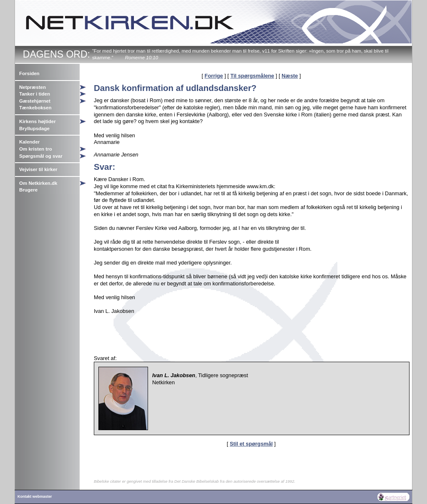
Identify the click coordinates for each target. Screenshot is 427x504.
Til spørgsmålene (252, 76)
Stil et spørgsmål (251, 444)
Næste (290, 76)
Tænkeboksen (35, 108)
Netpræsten (33, 87)
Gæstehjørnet (35, 101)
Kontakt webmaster (35, 496)
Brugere (28, 190)
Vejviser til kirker (38, 169)
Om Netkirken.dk (38, 183)
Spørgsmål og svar (41, 156)
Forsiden (29, 73)
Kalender (29, 142)
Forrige (214, 76)
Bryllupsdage (34, 129)
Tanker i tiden (35, 94)
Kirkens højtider (38, 121)
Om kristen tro (36, 149)
